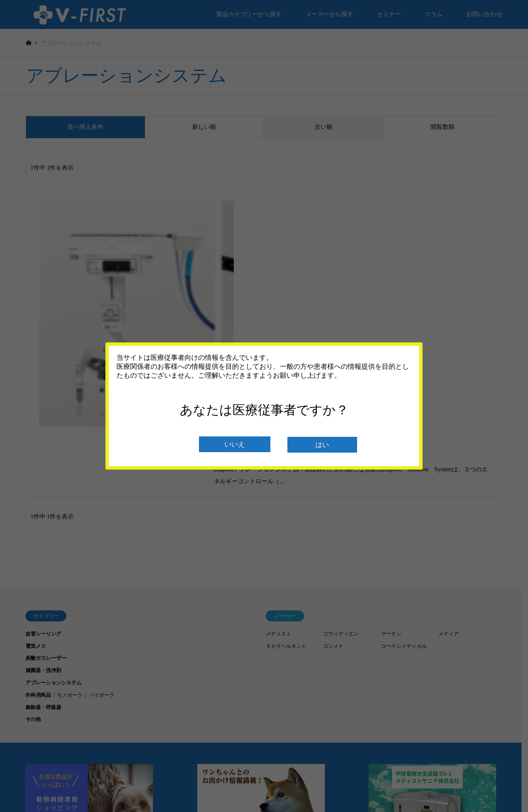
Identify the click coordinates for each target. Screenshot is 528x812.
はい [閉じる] (322, 445)
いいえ (235, 444)
